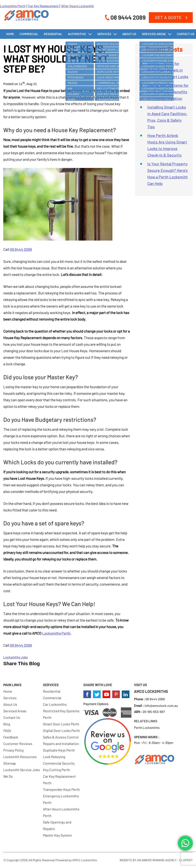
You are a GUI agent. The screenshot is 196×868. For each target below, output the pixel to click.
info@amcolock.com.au (161, 706)
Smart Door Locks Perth (61, 724)
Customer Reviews (18, 744)
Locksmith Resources (20, 757)
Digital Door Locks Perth (61, 730)
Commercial (29, 34)
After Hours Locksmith (77, 6)
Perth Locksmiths (147, 728)
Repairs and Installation (61, 744)
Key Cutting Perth (57, 770)
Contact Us (186, 34)
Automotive (77, 34)
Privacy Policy (14, 750)
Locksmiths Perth (13, 6)
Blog (7, 724)
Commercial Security (59, 763)
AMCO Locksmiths (85, 860)
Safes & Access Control (61, 737)
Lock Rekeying (54, 757)
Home (10, 34)
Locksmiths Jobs (15, 657)
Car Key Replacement (44, 6)
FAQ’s (7, 730)
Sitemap (10, 763)
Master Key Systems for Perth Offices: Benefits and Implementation (168, 92)
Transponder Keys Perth (61, 789)
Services (104, 34)
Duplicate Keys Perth (59, 750)
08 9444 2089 (128, 17)
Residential (53, 34)
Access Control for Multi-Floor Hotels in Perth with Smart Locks (168, 70)
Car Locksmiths (55, 704)
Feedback (11, 737)
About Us (129, 34)
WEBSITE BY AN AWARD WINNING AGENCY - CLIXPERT (156, 860)
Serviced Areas (154, 34)
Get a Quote (168, 17)
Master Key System (57, 835)
